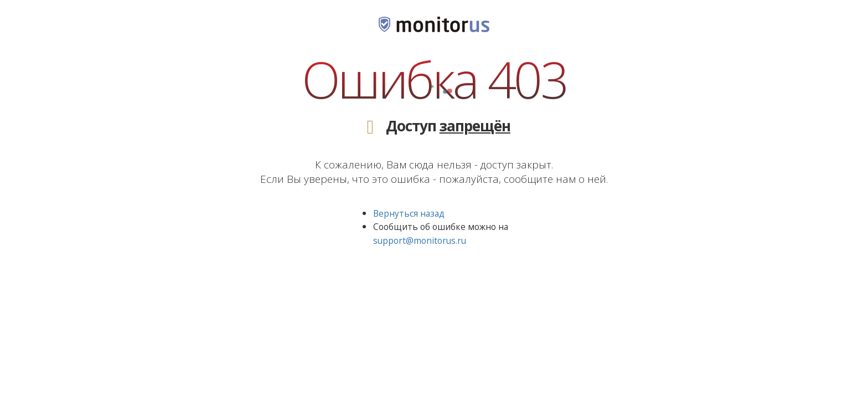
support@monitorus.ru (420, 241)
